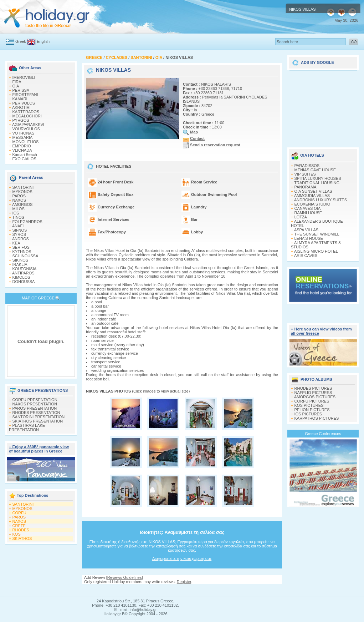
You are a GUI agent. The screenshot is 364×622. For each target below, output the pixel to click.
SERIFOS (21, 247)
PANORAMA (306, 187)
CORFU (19, 513)
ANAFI (18, 226)
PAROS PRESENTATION (35, 408)
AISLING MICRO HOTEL (316, 251)
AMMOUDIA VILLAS (312, 196)
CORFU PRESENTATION (35, 400)
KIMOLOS (21, 277)
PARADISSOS (307, 166)
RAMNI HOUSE (308, 213)
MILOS (19, 209)
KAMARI (20, 99)
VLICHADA (22, 150)
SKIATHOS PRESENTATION (38, 421)
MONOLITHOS (26, 142)
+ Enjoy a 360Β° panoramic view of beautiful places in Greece (39, 449)
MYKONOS (22, 192)
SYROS (19, 234)
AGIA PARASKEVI (28, 125)
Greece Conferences (323, 434)
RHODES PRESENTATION (36, 413)
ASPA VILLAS (306, 230)
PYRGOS (21, 120)
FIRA (17, 82)
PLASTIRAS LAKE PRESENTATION (27, 428)
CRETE (19, 526)
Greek (21, 41)
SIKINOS (20, 260)
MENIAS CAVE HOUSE (315, 170)
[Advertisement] (323, 106)
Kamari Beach (25, 155)
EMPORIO (22, 146)
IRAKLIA (20, 264)
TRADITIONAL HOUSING (317, 183)
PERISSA (21, 90)
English (43, 41)
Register (184, 582)
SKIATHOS (22, 538)
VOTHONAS (24, 133)
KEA (16, 243)
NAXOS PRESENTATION (35, 404)
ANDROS (20, 239)
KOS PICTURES (309, 405)
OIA (16, 86)
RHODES (21, 530)
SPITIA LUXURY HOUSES (318, 178)
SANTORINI (23, 187)
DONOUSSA (24, 282)
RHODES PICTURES (313, 388)
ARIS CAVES (306, 256)
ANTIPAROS (23, 273)
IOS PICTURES (308, 414)
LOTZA (301, 217)
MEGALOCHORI (27, 116)
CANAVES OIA (308, 208)
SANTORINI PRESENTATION (39, 417)
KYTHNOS (22, 252)
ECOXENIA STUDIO (312, 204)
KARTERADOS (26, 112)
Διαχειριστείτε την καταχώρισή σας (182, 558)
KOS (17, 534)
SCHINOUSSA (25, 256)
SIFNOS (20, 230)
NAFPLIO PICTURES (313, 393)
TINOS (18, 217)
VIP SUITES (305, 174)
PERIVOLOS (24, 103)
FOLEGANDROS (27, 222)
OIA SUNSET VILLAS (313, 191)
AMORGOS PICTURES (315, 397)
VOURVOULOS (26, 129)
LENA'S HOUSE (309, 238)
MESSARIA (23, 137)
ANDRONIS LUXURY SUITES (321, 200)
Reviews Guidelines (125, 577)
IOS (16, 213)
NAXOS (19, 200)
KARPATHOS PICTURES (317, 418)
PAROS (19, 196)
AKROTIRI (21, 107)
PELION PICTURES (312, 410)
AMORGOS (22, 204)
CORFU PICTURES (312, 401)
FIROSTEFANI (25, 95)
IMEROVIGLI (24, 77)
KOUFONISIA (25, 269)
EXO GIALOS (24, 159)
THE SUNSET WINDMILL (317, 234)
